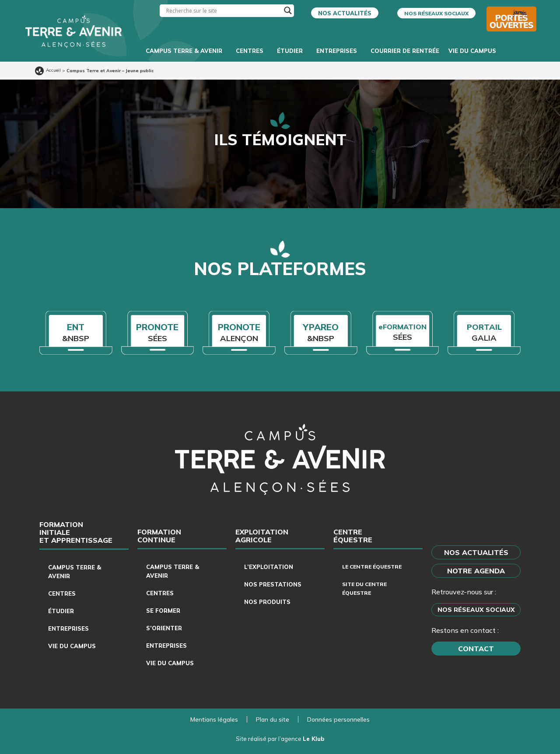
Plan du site (273, 719)
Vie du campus (474, 51)
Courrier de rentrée (405, 51)
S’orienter (164, 628)
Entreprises (339, 51)
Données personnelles (338, 719)
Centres (252, 51)
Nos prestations (273, 584)
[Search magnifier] (288, 10)
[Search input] (223, 11)
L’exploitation (269, 567)
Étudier (292, 51)
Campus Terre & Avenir (186, 51)
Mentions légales (214, 719)
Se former (163, 611)
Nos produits (267, 602)
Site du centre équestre (364, 588)
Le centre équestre (372, 567)
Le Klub (313, 739)
